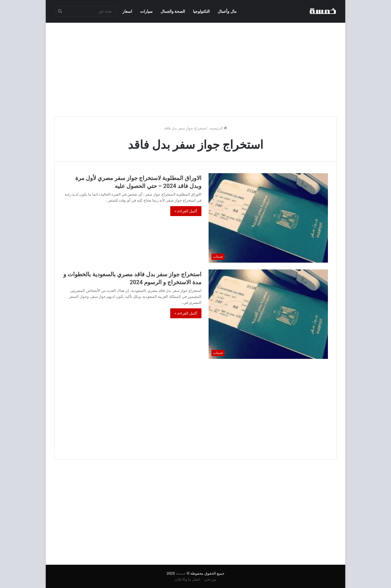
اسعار (127, 11)
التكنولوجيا (201, 11)
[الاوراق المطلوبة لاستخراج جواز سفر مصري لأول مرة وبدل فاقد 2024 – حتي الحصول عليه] (268, 218)
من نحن (210, 579)
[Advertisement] (195, 68)
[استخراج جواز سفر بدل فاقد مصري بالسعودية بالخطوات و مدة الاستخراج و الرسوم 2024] (268, 314)
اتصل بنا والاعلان (188, 579)
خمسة (181, 573)
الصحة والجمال (173, 11)
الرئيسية (218, 128)
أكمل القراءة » (186, 211)
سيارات (146, 11)
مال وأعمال (227, 11)
